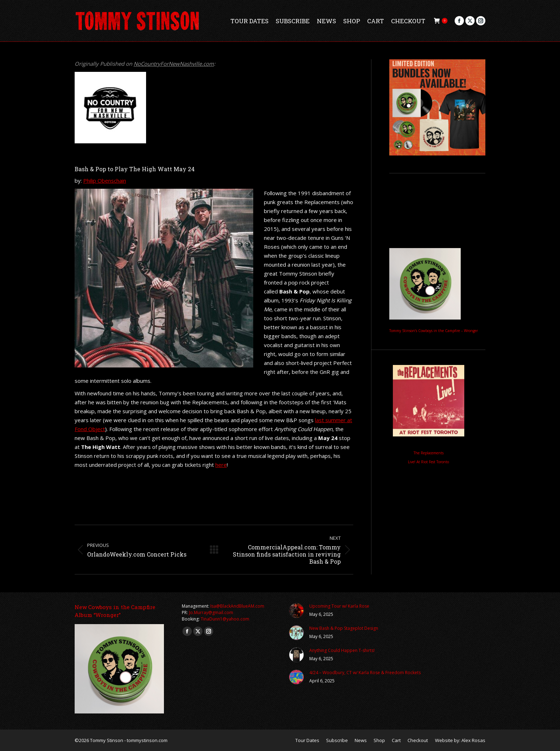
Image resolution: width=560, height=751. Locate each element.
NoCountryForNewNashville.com (174, 64)
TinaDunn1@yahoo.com (225, 619)
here (221, 465)
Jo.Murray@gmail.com (211, 612)
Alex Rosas (473, 740)
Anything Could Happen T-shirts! (342, 650)
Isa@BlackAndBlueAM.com (237, 606)
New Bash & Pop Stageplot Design (344, 628)
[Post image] (296, 611)
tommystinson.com (147, 740)
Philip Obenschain (105, 181)
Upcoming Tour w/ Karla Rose (339, 606)
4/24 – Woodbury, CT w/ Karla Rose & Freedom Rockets (365, 673)
